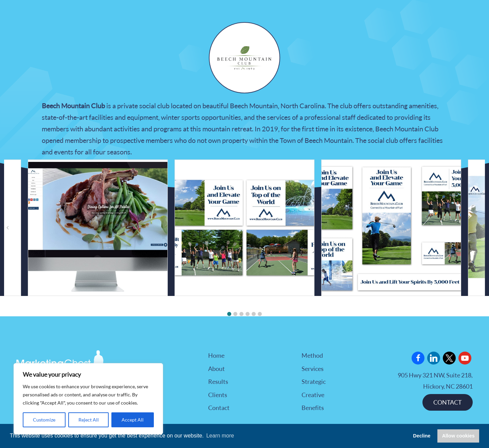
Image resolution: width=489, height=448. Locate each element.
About (216, 369)
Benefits (313, 408)
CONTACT (448, 402)
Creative (313, 395)
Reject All (89, 420)
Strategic (314, 381)
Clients (218, 395)
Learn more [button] (220, 436)
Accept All (133, 420)
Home (216, 355)
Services (313, 369)
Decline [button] (422, 436)
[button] (229, 314)
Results (218, 381)
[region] (88, 399)
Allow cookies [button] (458, 436)
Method (312, 355)
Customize (44, 420)
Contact (219, 408)
